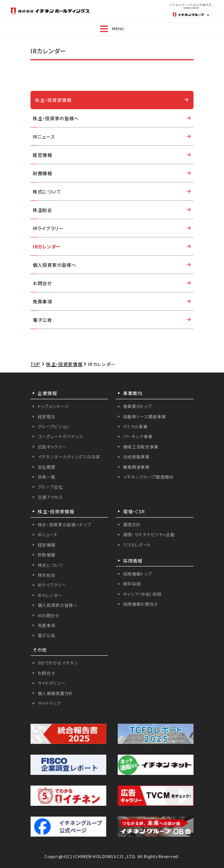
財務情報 (42, 173)
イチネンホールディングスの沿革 (69, 457)
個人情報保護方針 (56, 693)
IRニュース (44, 136)
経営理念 (47, 416)
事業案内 (133, 393)
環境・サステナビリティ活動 (149, 534)
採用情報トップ (138, 574)
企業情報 (47, 393)
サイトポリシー (52, 683)
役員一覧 (47, 477)
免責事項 (42, 301)
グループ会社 (50, 487)
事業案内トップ (138, 406)
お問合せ (42, 283)
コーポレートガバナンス (61, 436)
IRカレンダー (47, 246)
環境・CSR (134, 511)
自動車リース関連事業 (145, 416)
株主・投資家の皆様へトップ (65, 524)
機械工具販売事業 (141, 447)
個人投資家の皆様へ (54, 265)
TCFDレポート (137, 545)
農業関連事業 (136, 467)
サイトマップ (49, 703)
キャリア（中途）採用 (142, 594)
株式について (47, 191)
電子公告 (42, 320)
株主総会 (42, 210)
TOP (35, 364)
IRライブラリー (48, 228)
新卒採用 (132, 584)
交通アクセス (50, 497)
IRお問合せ (49, 615)
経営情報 (42, 155)
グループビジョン (54, 426)
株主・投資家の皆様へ (56, 118)
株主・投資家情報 (53, 100)
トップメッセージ (54, 406)
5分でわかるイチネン (58, 663)
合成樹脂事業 (136, 457)
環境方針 (132, 524)
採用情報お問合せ (141, 604)
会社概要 (47, 467)
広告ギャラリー (52, 447)
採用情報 (133, 561)
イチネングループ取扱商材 (148, 477)
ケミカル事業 (135, 426)
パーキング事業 (138, 436)
